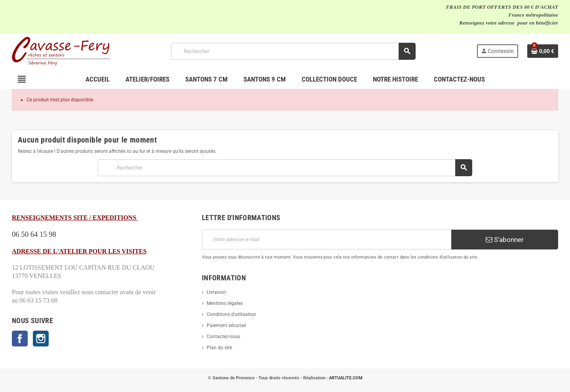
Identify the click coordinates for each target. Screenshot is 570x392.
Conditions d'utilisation (231, 314)
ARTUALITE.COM (346, 378)
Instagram (41, 339)
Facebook (20, 339)
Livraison (216, 292)
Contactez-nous (223, 337)
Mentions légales (225, 303)
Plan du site (219, 348)
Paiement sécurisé (226, 325)
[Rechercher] (293, 51)
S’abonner (505, 240)
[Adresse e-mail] (327, 240)
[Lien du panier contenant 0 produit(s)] (543, 51)
